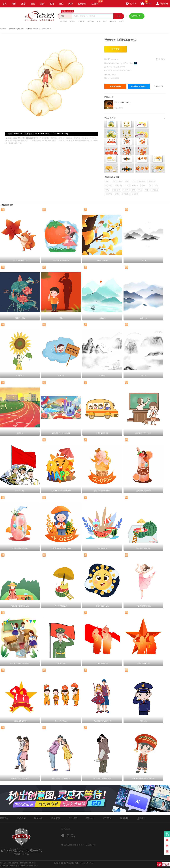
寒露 (147, 190)
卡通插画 (109, 186)
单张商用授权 (115, 87)
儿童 (150, 186)
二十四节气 (116, 190)
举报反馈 (162, 59)
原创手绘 (142, 181)
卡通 (114, 181)
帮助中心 (90, 818)
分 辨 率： (108, 67)
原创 (134, 181)
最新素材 (4, 818)
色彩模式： (108, 74)
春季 (99, 21)
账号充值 (56, 818)
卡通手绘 (29, 29)
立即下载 (116, 49)
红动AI (96, 2)
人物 (127, 186)
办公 (61, 4)
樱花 (105, 21)
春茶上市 (91, 21)
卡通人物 (118, 186)
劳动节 (122, 21)
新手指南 (73, 818)
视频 (52, 4)
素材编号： (108, 59)
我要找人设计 (137, 16)
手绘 (120, 181)
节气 (107, 190)
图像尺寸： (108, 71)
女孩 (156, 186)
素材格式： (108, 63)
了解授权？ (159, 87)
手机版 (141, 818)
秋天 (140, 190)
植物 (133, 190)
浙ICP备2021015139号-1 (28, 863)
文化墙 (72, 21)
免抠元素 (20, 29)
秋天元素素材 (110, 118)
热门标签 (21, 818)
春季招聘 (63, 21)
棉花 (117, 194)
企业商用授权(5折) (139, 87)
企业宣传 (81, 21)
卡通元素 (152, 181)
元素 (23, 4)
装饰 (143, 186)
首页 (5, 4)
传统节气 (109, 194)
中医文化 (113, 21)
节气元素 (135, 194)
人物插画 (135, 186)
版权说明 (124, 818)
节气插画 (155, 190)
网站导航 (39, 818)
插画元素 (125, 194)
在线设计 (82, 4)
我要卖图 (167, 834)
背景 (42, 4)
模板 (14, 4)
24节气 (126, 190)
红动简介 (107, 818)
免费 (71, 4)
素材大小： (108, 78)
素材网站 (12, 29)
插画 (33, 4)
